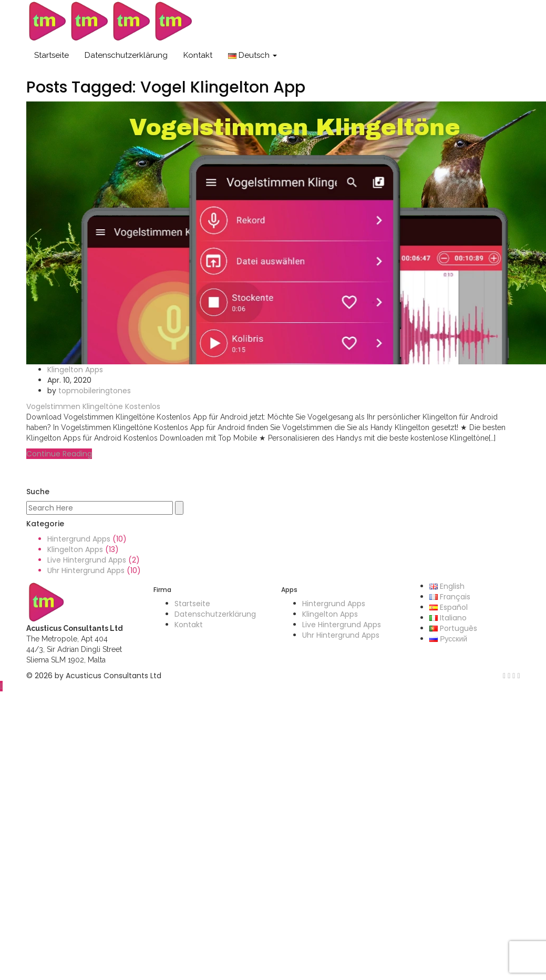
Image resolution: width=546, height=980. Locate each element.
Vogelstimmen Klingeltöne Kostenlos (93, 406)
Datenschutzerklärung (126, 55)
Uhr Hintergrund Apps (86, 570)
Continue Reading (59, 454)
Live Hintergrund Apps (87, 560)
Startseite (51, 55)
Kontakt (198, 55)
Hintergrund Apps (79, 539)
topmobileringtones (95, 391)
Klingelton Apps (75, 370)
